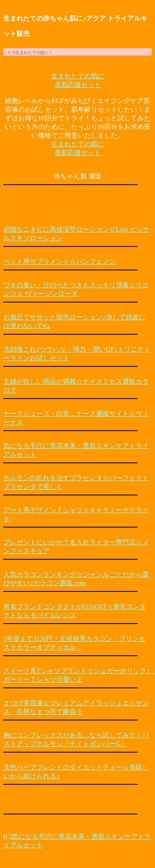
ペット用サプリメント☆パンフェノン (60, 262)
